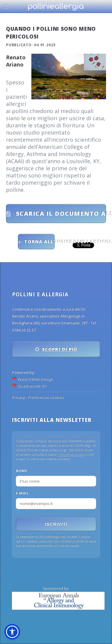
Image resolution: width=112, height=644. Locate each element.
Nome (21, 471)
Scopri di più (59, 349)
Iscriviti (56, 524)
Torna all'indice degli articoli (39, 241)
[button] (12, 632)
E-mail (22, 493)
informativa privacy (70, 454)
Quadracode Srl (32, 386)
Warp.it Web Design (35, 379)
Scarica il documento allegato (60, 213)
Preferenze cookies (46, 397)
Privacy (19, 397)
